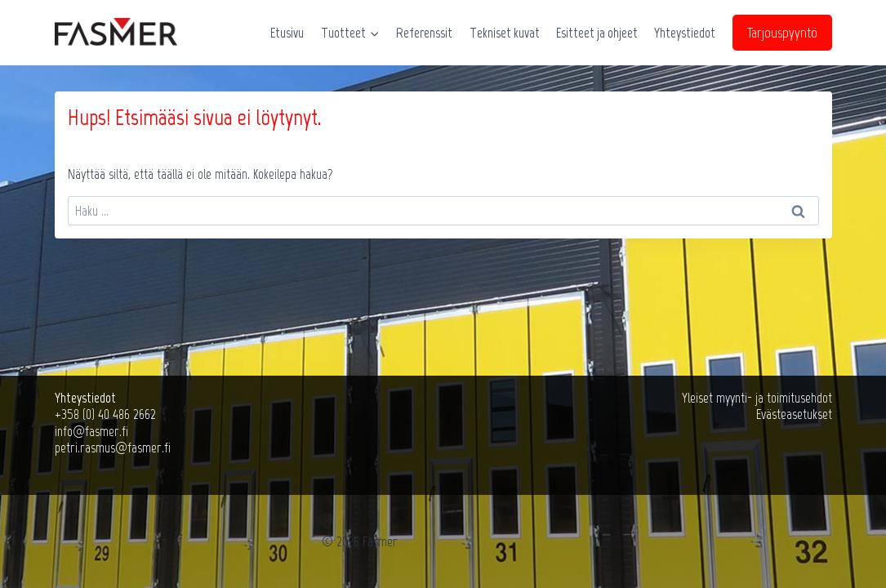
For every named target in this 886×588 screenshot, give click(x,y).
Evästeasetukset (794, 414)
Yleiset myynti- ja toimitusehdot (757, 398)
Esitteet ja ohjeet (597, 33)
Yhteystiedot (685, 33)
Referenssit (424, 33)
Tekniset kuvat (505, 33)
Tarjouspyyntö (782, 33)
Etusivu (287, 33)
